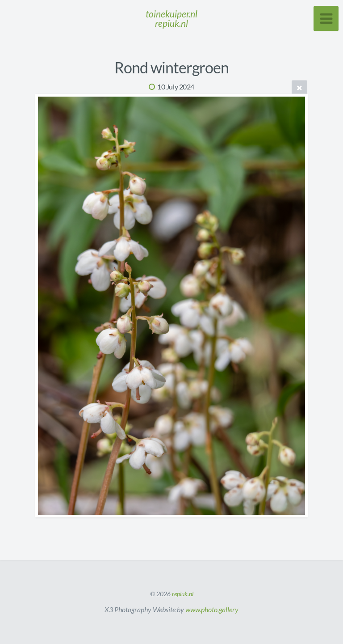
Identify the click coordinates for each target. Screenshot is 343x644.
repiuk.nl (183, 594)
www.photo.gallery (212, 609)
